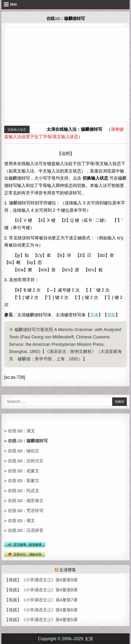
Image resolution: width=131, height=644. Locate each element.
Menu (14, 4)
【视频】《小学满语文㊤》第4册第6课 (41, 610)
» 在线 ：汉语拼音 (24, 530)
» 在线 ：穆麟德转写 (26, 441)
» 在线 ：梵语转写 (24, 511)
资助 (111, 315)
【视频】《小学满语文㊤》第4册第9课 (41, 580)
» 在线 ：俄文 (20, 521)
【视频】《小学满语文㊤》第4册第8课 (41, 590)
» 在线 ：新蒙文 (22, 481)
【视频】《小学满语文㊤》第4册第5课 (41, 620)
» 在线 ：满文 (20, 431)
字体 (94, 315)
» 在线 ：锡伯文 (22, 451)
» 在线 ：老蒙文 (22, 471)
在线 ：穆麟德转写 (66, 18)
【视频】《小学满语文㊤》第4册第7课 (41, 600)
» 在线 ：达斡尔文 (24, 461)
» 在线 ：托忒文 (22, 491)
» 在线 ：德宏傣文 (24, 501)
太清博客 (68, 569)
